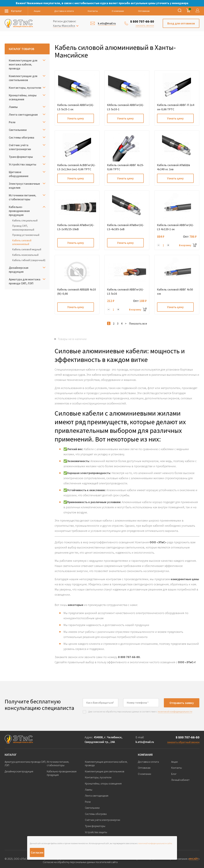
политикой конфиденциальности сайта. (155, 843)
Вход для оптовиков (181, 23)
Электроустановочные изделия (24, 186)
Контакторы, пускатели (25, 88)
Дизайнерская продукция (19, 270)
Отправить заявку (182, 703)
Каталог (11, 755)
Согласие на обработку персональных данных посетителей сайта (80, 862)
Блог (174, 774)
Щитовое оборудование (19, 174)
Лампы (13, 107)
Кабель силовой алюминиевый (22, 242)
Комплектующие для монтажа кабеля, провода (23, 64)
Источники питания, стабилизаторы (22, 197)
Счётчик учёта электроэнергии (20, 147)
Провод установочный (26, 235)
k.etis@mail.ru (145, 742)
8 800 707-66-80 (142, 21)
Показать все (138, 323)
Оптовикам (144, 11)
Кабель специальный (25, 220)
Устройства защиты (22, 164)
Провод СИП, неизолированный (23, 228)
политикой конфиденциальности (175, 712)
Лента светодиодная (23, 115)
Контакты (93, 11)
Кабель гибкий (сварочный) (29, 260)
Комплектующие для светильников (23, 78)
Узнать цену (76, 118)
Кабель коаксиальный (25, 255)
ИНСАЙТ (194, 859)
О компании (118, 11)
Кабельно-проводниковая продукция (19, 211)
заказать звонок (145, 25)
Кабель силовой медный (27, 249)
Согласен (37, 852)
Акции (37, 11)
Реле (12, 122)
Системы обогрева (21, 137)
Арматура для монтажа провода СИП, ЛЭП (25, 281)
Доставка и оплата (64, 11)
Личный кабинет (180, 780)
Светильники (18, 130)
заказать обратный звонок (183, 742)
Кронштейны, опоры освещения (23, 97)
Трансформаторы (21, 157)
